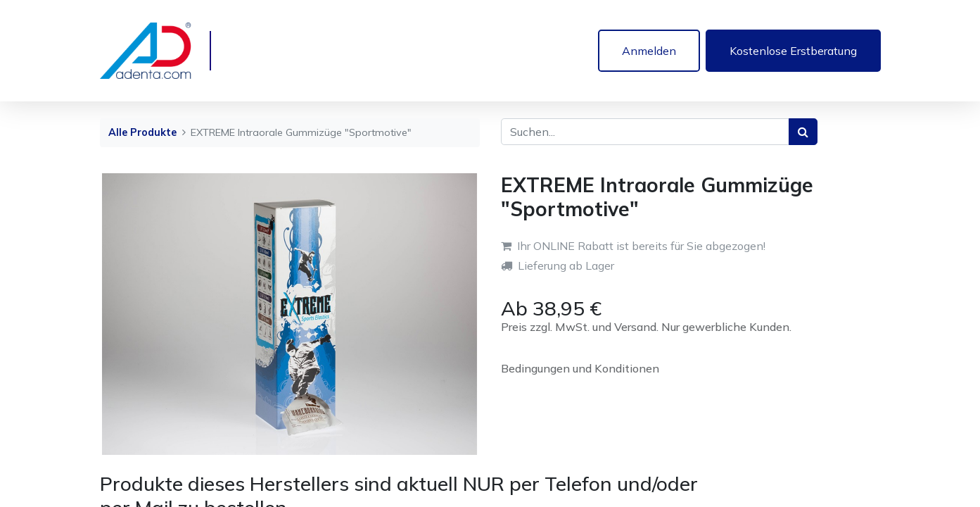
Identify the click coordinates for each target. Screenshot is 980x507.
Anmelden (649, 51)
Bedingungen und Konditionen (580, 368)
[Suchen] (803, 132)
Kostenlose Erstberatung (793, 51)
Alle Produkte (142, 132)
